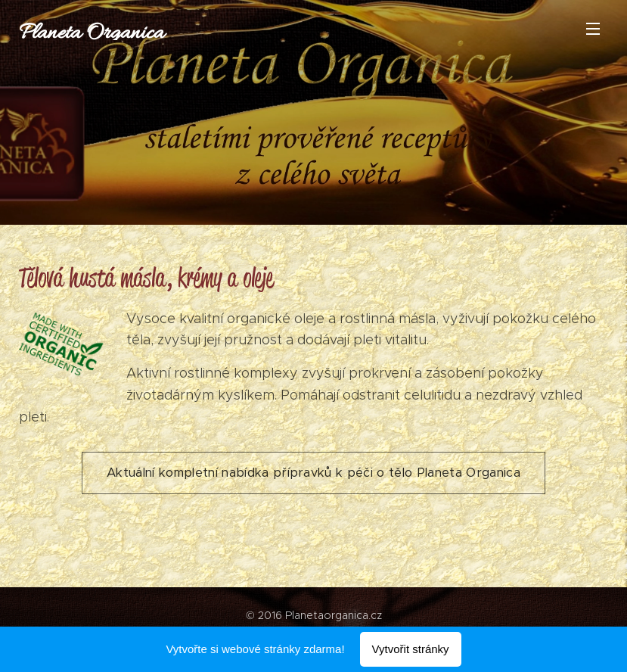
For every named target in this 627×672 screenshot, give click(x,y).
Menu (593, 29)
